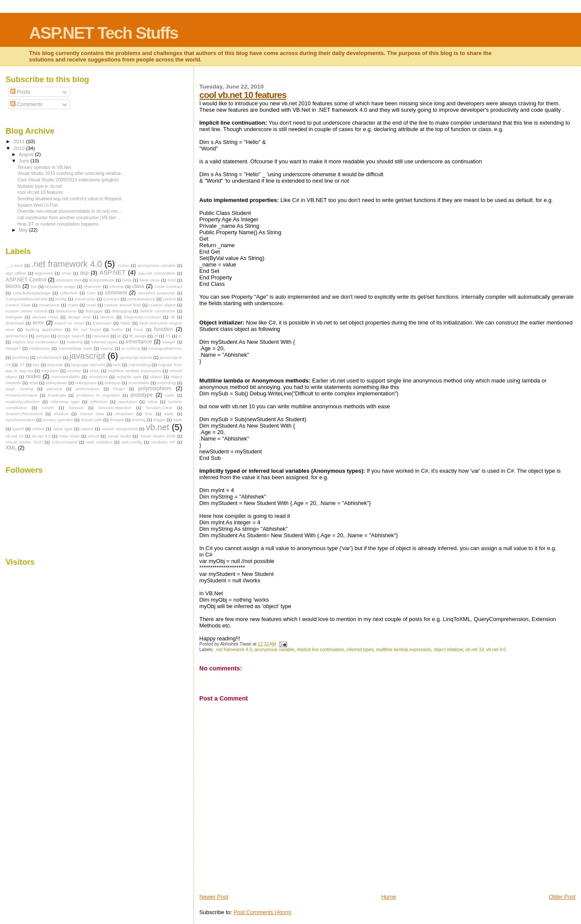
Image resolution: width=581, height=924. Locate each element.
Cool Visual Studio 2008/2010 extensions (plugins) (68, 180)
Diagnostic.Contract (142, 317)
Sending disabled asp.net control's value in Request (69, 199)
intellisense (40, 348)
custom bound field (122, 305)
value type (63, 429)
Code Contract (168, 286)
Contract (111, 299)
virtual (93, 436)
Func (138, 329)
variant (87, 429)
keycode (55, 365)
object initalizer (448, 650)
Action (123, 265)
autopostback (102, 280)
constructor (85, 299)
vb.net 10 (475, 650)
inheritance (139, 342)
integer (169, 342)
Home (389, 897)
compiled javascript (156, 293)
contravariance (141, 299)
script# (48, 408)
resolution (127, 402)
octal (33, 383)
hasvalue (101, 336)
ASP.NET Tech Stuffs (104, 33)
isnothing (21, 357)
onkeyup (112, 383)
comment (116, 293)
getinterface (17, 336)
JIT (22, 365)
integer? (13, 348)
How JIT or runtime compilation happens (58, 224)
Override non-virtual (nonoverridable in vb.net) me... (69, 211)
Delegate (14, 317)
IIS (168, 336)
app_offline (16, 273)
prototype (142, 395)
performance (87, 389)
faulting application (44, 329)
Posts (20, 92)
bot (34, 286)
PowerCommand (21, 395)
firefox (117, 329)
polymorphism (155, 389)
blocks (13, 286)
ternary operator (58, 420)
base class (149, 280)
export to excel (70, 323)
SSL (149, 414)
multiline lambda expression (404, 650)
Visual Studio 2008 (157, 436)
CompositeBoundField (26, 299)
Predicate (57, 395)
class (138, 286)
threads (117, 420)
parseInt (55, 389)
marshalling (139, 365)
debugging (122, 311)
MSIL (95, 371)
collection (69, 293)
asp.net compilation (156, 273)
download (15, 323)
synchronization (20, 420)
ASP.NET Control (26, 280)
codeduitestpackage (32, 293)
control (169, 299)
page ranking (19, 389)
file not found (87, 329)
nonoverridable (66, 377)
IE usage (138, 336)
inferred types (360, 650)
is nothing (131, 348)
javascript (87, 356)
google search (71, 336)
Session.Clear (159, 408)
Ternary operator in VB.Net (44, 167)
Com (91, 293)
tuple (178, 420)
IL (180, 336)
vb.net (158, 427)
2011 (20, 141)
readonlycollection (23, 402)
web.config (132, 442)
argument (44, 273)
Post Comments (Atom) (262, 912)
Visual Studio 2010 (24, 442)
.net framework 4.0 (233, 650)
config (61, 299)
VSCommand (65, 442)
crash (73, 305)
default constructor (158, 311)
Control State (18, 305)
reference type (65, 402)
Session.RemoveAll (24, 414)
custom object (162, 305)
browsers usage (60, 286)
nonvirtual (98, 377)
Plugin (119, 389)
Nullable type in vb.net (40, 186)
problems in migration (98, 395)
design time (79, 317)
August (27, 154)
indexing (75, 342)
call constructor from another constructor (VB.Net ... (69, 217)
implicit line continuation (321, 650)
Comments (26, 104)
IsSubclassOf (49, 357)
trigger (159, 420)
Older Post (562, 897)
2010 (20, 148)
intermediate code (75, 348)
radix (170, 395)
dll (173, 317)
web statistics (99, 442)
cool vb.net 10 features (243, 95)
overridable (139, 383)
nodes (34, 376)
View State (69, 436)
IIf (156, 336)
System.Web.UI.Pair (38, 205)
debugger (94, 311)
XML (11, 448)
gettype (43, 336)
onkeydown (56, 383)
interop (107, 348)
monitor (74, 371)
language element (88, 365)
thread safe (92, 420)
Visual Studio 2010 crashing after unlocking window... (71, 173)
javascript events (136, 357)
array (66, 273)
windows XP (163, 442)
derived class (45, 317)
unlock (38, 429)
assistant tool (69, 280)
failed (125, 323)
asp (84, 273)
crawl (91, 305)
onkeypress (86, 383)
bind (172, 280)
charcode (93, 286)
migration (50, 371)
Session (76, 408)
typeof (18, 429)
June (25, 161)
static (169, 414)
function (164, 329)
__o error (14, 265)
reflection (99, 402)
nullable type (129, 377)
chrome (117, 286)
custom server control (26, 311)
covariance (49, 305)
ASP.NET (112, 272)
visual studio (119, 436)
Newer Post (214, 897)
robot (152, 402)
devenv (107, 317)
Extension (102, 323)
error (38, 323)
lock (117, 365)
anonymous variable (274, 650)
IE (119, 336)
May (24, 230)
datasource (66, 311)
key (36, 365)
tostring (138, 420)
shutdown (124, 414)
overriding (167, 383)
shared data (92, 414)
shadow (61, 414)
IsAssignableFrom (165, 348)
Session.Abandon (115, 408)
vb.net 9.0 (496, 650)
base (127, 280)
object (156, 377)
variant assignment (120, 429)
